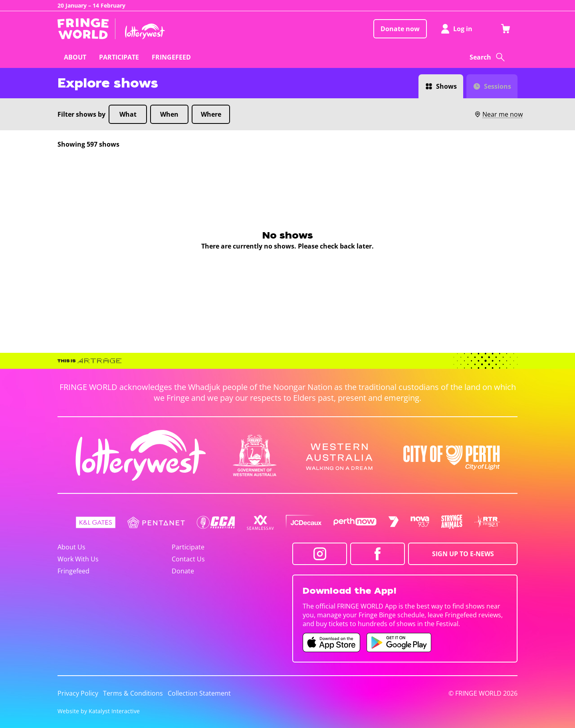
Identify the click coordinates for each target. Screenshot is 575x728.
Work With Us (78, 559)
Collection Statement (199, 693)
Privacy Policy (78, 693)
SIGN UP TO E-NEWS (463, 554)
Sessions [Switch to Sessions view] (498, 86)
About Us (71, 547)
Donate (183, 571)
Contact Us (188, 559)
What (128, 114)
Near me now (498, 114)
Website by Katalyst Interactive (99, 711)
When (169, 114)
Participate (188, 547)
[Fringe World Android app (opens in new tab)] (399, 642)
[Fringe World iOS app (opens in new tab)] (331, 642)
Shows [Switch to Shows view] (446, 86)
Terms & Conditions (133, 693)
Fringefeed (73, 571)
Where (211, 114)
